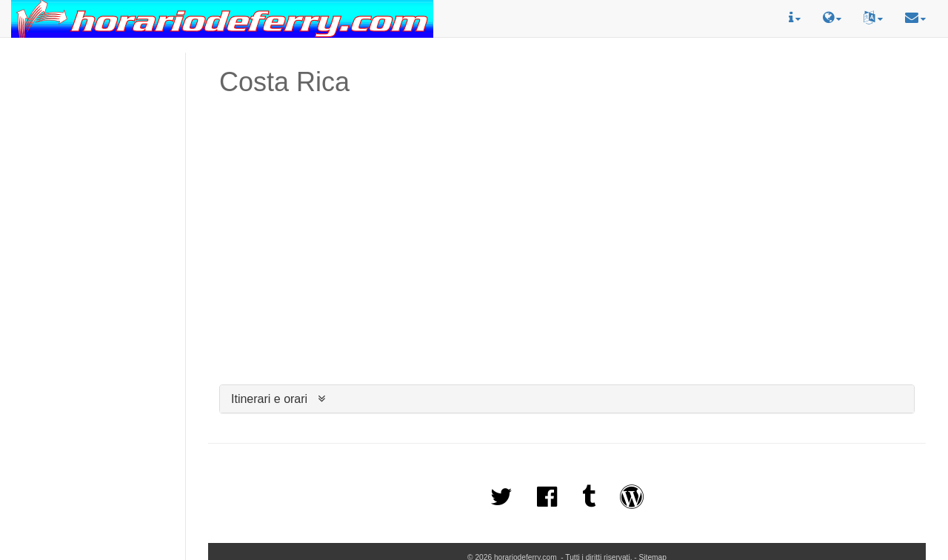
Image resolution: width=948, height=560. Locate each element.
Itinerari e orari (269, 399)
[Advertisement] (93, 119)
